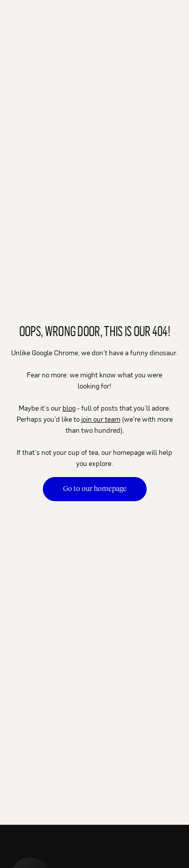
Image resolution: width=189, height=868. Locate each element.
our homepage (123, 452)
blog (69, 408)
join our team (101, 419)
